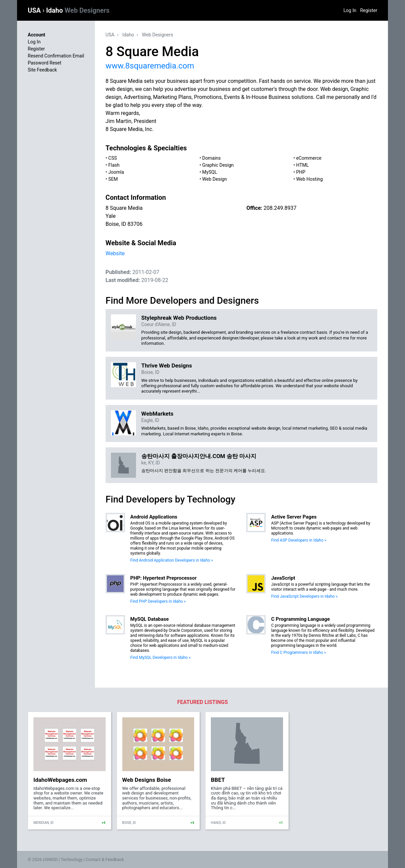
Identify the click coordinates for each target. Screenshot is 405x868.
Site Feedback (42, 70)
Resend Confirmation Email (56, 56)
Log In (350, 10)
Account (36, 35)
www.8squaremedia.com (150, 66)
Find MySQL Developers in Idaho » (160, 658)
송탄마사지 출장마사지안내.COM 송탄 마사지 (199, 456)
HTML (302, 165)
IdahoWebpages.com (60, 780)
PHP (301, 172)
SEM (113, 179)
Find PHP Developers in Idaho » (158, 601)
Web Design (215, 179)
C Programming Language (300, 619)
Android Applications (154, 517)
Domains (211, 158)
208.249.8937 (280, 208)
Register (369, 10)
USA (35, 10)
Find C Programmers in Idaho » (298, 653)
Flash (114, 165)
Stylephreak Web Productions (179, 318)
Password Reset (45, 63)
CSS (113, 158)
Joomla (116, 172)
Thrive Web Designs (167, 366)
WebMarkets (157, 414)
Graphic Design (218, 165)
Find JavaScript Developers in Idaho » (304, 596)
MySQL (210, 172)
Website (115, 253)
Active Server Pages (294, 517)
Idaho (78, 10)
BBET (218, 780)
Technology (72, 859)
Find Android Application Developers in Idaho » (172, 560)
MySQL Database (150, 619)
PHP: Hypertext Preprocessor (164, 578)
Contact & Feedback (105, 859)
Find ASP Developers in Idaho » (299, 540)
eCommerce (309, 158)
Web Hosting (309, 179)
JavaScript (283, 578)
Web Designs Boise (147, 780)
